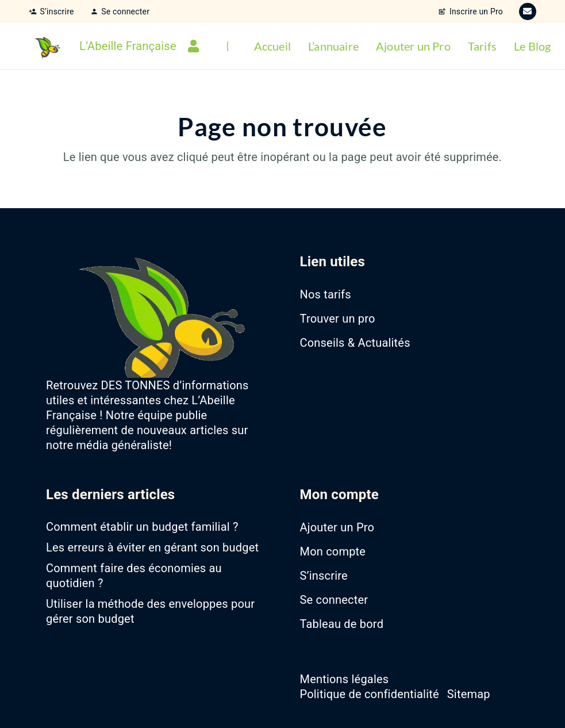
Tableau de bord (342, 624)
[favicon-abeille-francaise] (46, 46)
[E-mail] (528, 12)
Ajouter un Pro (337, 527)
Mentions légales (345, 679)
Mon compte (333, 551)
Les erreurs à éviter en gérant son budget (152, 547)
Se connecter (334, 600)
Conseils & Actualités (355, 343)
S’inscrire (324, 576)
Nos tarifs (326, 294)
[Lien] (196, 46)
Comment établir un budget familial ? (142, 527)
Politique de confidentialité (370, 694)
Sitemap (469, 694)
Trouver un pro (338, 319)
